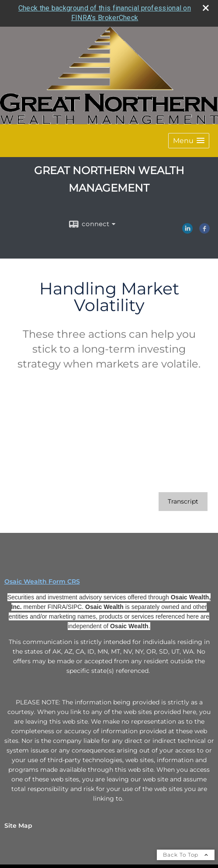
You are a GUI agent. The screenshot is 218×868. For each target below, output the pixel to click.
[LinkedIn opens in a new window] (187, 230)
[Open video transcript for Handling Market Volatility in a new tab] (183, 501)
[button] (189, 140)
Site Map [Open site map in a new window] (18, 825)
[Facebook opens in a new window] (204, 230)
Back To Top (186, 854)
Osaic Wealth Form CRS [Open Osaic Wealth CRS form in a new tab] (42, 581)
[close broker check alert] (206, 7)
